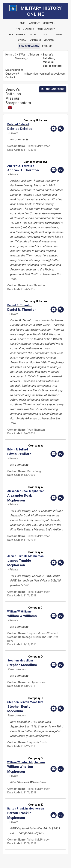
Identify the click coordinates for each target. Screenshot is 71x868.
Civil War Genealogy (21, 56)
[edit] (61, 129)
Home (9, 55)
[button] (27, 124)
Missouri (35, 55)
